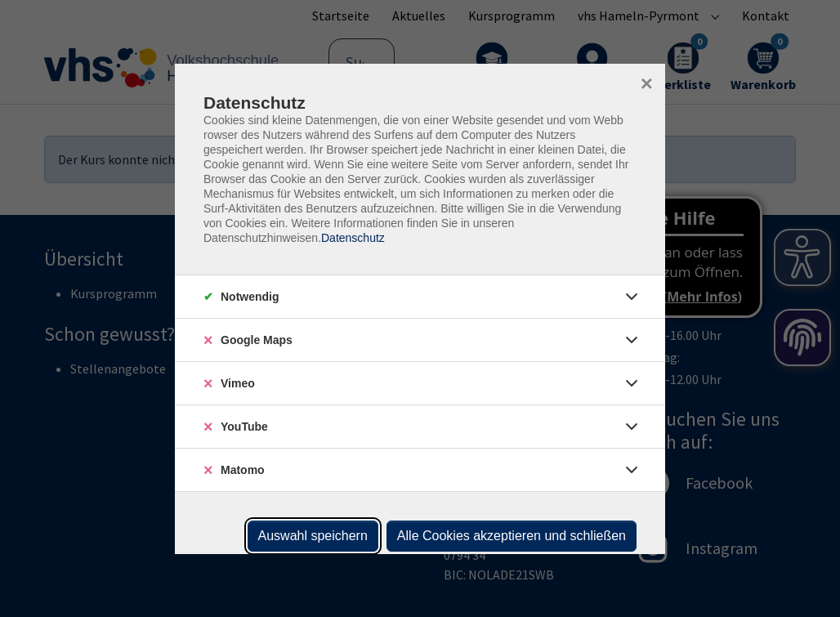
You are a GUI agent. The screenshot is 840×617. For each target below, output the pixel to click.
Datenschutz (353, 238)
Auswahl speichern (313, 536)
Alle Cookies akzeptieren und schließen (512, 536)
